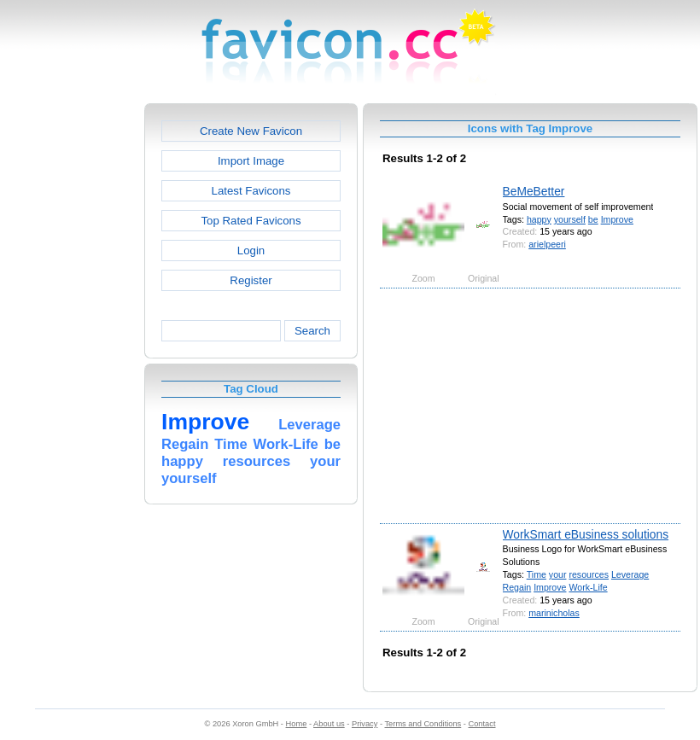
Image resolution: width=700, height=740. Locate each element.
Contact (482, 724)
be (593, 219)
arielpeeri (547, 244)
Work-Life (588, 587)
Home (297, 724)
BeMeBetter (534, 191)
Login (251, 251)
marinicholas (554, 613)
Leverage (630, 574)
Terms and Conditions (423, 724)
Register (251, 280)
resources (589, 574)
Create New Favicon (251, 131)
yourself (570, 219)
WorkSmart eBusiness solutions (586, 534)
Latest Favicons (251, 191)
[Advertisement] (71, 359)
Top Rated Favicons (251, 221)
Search (312, 331)
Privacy (365, 724)
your (558, 574)
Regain (517, 587)
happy (539, 219)
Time (537, 574)
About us (329, 724)
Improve (617, 219)
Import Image (251, 161)
